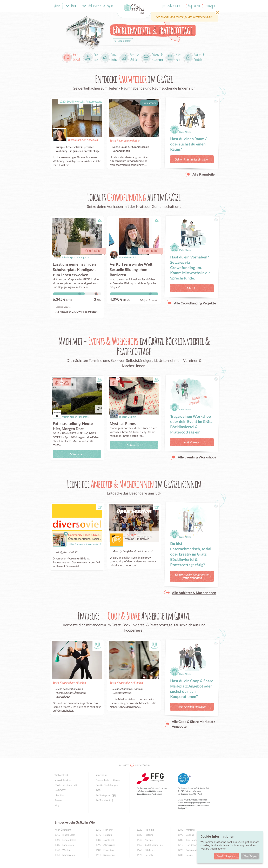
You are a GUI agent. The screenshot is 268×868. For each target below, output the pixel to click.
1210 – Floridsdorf (188, 845)
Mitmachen (77, 454)
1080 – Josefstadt (105, 840)
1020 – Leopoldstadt (65, 840)
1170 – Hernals (145, 855)
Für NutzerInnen (171, 6)
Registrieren (194, 6)
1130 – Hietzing (145, 835)
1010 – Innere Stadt (65, 835)
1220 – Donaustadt (188, 850)
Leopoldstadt (122, 41)
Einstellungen (250, 856)
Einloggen (210, 6)
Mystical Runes (123, 423)
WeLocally (156, 788)
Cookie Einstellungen (107, 785)
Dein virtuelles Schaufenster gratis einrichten (192, 576)
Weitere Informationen (213, 849)
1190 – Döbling (186, 835)
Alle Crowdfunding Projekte (195, 303)
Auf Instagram (103, 795)
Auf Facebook (103, 800)
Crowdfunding (93, 251)
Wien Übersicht (63, 830)
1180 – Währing (186, 830)
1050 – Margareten (65, 855)
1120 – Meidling (145, 830)
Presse (58, 800)
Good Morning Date (180, 17)
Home (57, 6)
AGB (98, 790)
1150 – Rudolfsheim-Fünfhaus (150, 845)
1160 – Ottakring (146, 850)
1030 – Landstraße (64, 845)
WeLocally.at (61, 775)
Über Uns (59, 795)
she (60, 790)
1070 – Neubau (104, 835)
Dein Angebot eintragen (192, 707)
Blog (57, 805)
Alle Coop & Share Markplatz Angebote (193, 724)
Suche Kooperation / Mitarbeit (69, 682)
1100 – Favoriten (105, 850)
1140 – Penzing (145, 840)
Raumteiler (186, 788)
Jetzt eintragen (192, 442)
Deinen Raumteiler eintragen (192, 159)
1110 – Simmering (105, 855)
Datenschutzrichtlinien (108, 780)
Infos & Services (63, 780)
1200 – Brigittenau (187, 840)
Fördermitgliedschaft (66, 785)
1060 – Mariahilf (104, 830)
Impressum (101, 775)
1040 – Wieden (63, 850)
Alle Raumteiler (204, 174)
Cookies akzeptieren (226, 856)
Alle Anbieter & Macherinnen (194, 593)
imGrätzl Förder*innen (134, 765)
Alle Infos (192, 288)
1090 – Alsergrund (105, 845)
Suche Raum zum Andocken (125, 140)
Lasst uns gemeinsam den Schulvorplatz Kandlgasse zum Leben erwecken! (75, 269)
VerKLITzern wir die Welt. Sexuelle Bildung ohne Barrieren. (132, 269)
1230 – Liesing (185, 855)
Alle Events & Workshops (197, 457)
